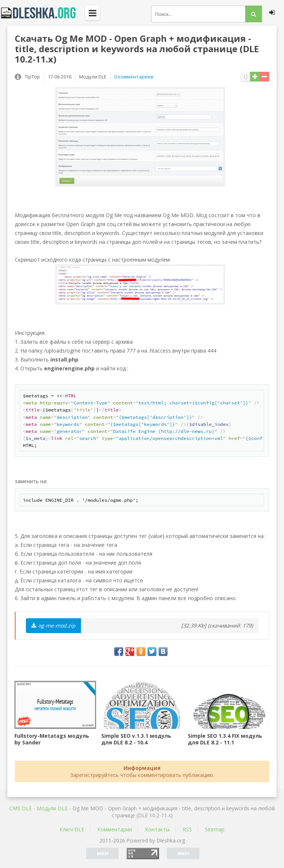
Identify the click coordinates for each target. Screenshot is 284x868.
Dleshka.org (43, 13)
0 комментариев (134, 77)
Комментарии (115, 829)
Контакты (157, 829)
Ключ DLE (72, 829)
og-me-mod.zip (53, 625)
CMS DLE (21, 808)
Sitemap (215, 829)
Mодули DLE (52, 808)
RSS (187, 829)
